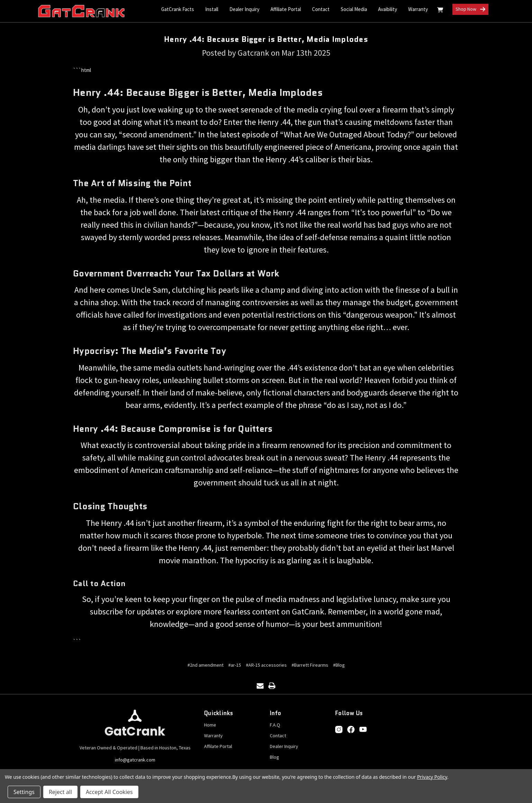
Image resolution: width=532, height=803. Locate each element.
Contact (278, 736)
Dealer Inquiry (244, 9)
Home (210, 725)
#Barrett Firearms (310, 665)
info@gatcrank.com (135, 760)
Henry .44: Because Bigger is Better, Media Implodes (266, 39)
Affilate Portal (218, 746)
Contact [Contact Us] (321, 9)
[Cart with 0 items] (440, 11)
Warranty (418, 9)
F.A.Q (275, 725)
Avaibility (388, 9)
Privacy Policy (432, 777)
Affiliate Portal (286, 9)
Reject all (60, 792)
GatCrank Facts (178, 9)
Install (212, 9)
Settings (24, 792)
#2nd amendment (205, 665)
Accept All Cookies (109, 792)
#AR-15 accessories (266, 665)
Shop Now (470, 10)
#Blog (339, 665)
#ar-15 (235, 665)
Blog (274, 757)
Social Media (354, 9)
